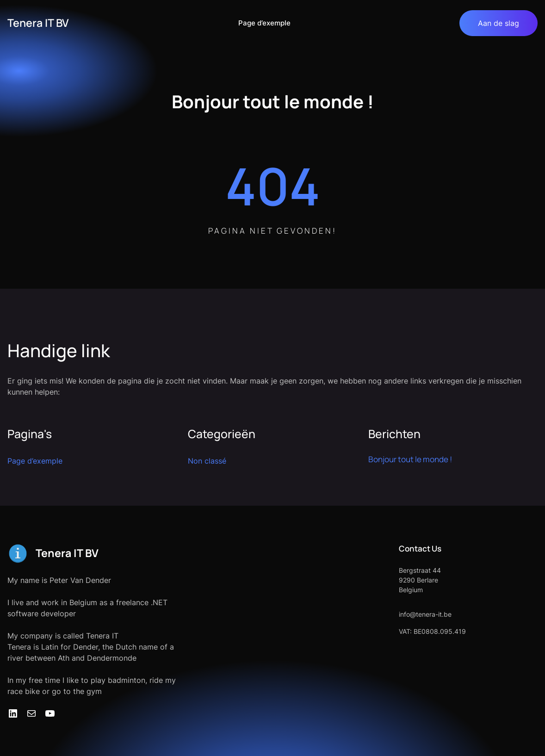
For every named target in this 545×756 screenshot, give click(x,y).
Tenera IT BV (38, 23)
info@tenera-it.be (425, 614)
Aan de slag (499, 23)
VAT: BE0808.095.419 (432, 631)
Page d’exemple (264, 23)
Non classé (207, 461)
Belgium (411, 590)
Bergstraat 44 (420, 570)
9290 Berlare (418, 580)
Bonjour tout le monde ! (410, 459)
